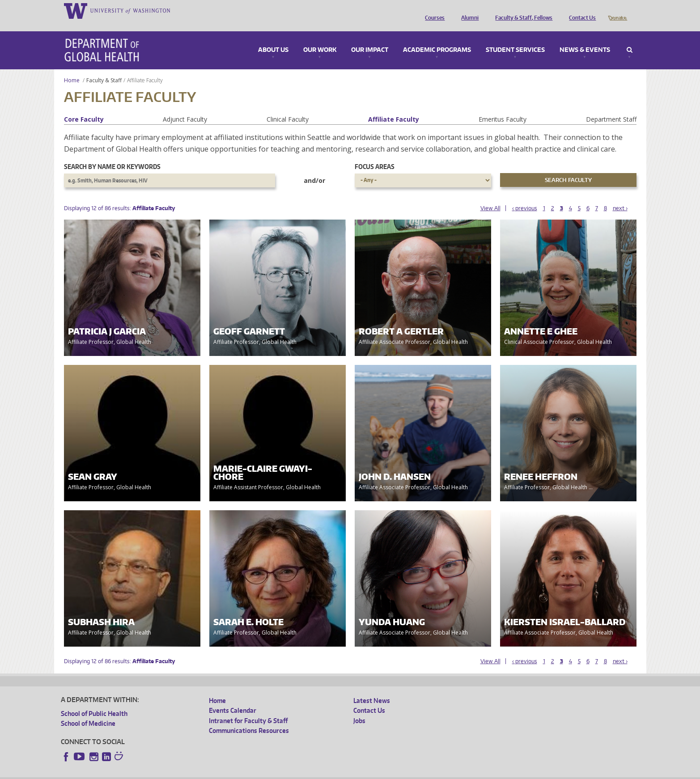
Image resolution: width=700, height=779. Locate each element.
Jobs (359, 708)
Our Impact (370, 38)
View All (490, 196)
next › (620, 196)
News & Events (585, 38)
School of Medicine (88, 711)
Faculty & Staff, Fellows (522, 10)
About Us (273, 38)
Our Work (320, 38)
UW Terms (216, 772)
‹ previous (525, 196)
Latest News (372, 688)
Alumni (468, 10)
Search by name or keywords (112, 154)
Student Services (515, 38)
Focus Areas (375, 154)
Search (630, 38)
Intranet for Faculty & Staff (248, 708)
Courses (433, 10)
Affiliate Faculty (394, 107)
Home (72, 68)
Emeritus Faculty (503, 107)
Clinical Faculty (288, 107)
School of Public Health (94, 701)
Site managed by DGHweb (269, 772)
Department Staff (611, 107)
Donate (617, 10)
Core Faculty (84, 107)
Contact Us (580, 10)
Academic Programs (437, 38)
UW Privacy (179, 772)
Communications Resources (249, 718)
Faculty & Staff (104, 68)
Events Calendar (233, 698)
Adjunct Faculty (185, 107)
